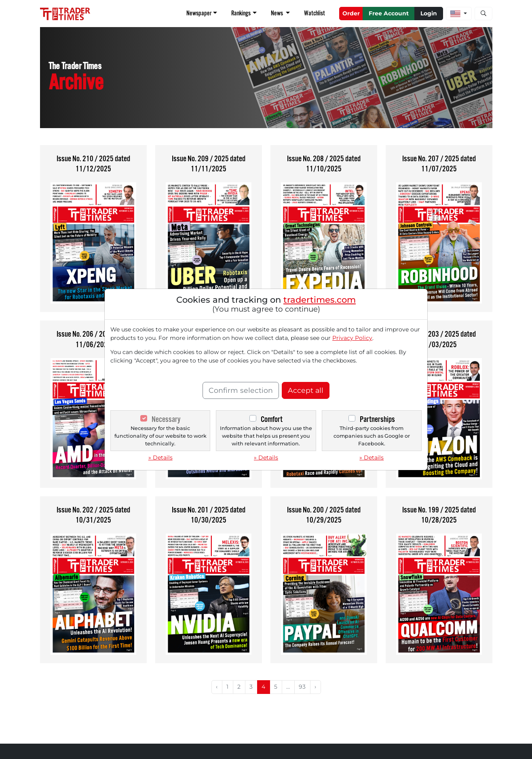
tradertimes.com (320, 300)
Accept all (306, 390)
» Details (160, 458)
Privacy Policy (352, 338)
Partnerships (377, 419)
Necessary (166, 419)
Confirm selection (241, 390)
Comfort (272, 419)
